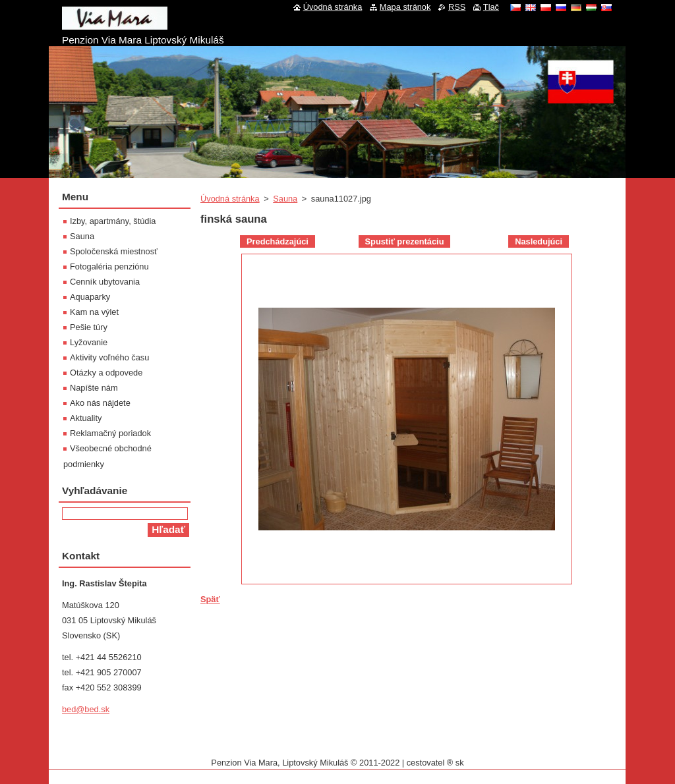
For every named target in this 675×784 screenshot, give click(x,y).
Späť (210, 599)
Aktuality (86, 418)
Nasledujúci (539, 241)
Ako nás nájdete (100, 403)
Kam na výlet (94, 312)
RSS (457, 7)
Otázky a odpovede (106, 373)
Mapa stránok (405, 7)
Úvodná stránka (230, 199)
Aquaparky (90, 297)
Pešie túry (89, 327)
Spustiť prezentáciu (405, 241)
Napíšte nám (94, 388)
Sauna (285, 199)
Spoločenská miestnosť (114, 251)
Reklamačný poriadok (110, 433)
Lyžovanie (89, 342)
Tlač (491, 7)
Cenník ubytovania (105, 282)
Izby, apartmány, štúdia (113, 221)
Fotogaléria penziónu (109, 266)
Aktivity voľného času (109, 357)
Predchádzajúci (278, 241)
